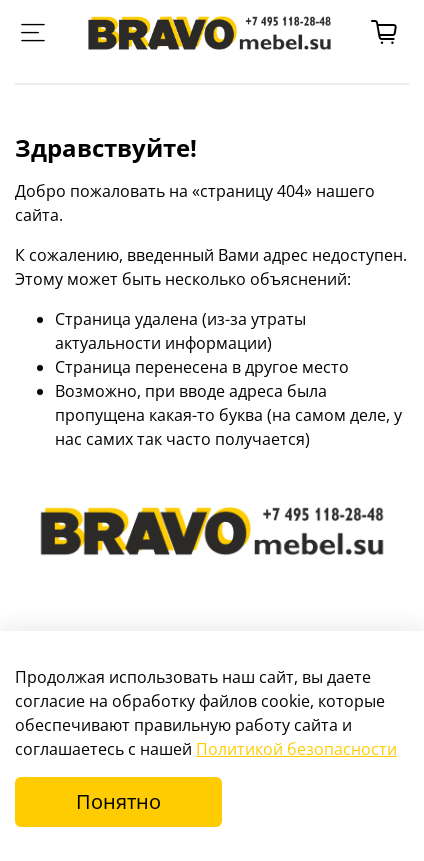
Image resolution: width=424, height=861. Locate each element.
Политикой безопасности (296, 749)
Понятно (118, 801)
